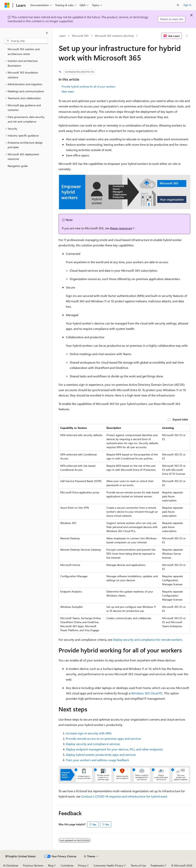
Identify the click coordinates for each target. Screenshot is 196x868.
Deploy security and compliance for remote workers (147, 640)
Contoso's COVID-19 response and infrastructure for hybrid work (124, 796)
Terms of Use (138, 865)
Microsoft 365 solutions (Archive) (114, 36)
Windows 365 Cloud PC (147, 693)
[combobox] (26, 41)
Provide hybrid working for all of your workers (88, 86)
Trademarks (157, 865)
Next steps (68, 91)
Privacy (82, 865)
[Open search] (178, 5)
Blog (51, 865)
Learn (62, 36)
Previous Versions (33, 865)
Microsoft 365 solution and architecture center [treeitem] (24, 51)
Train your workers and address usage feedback (97, 760)
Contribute (67, 865)
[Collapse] (47, 33)
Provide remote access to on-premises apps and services (103, 738)
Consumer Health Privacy (108, 865)
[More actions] (187, 36)
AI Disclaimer (11, 865)
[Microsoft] (7, 5)
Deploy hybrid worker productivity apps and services (101, 755)
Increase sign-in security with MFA (89, 733)
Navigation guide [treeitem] (18, 166)
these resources (121, 228)
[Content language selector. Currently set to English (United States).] (21, 856)
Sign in (187, 5)
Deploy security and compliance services (93, 744)
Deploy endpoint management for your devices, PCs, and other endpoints (114, 749)
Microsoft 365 (80, 36)
